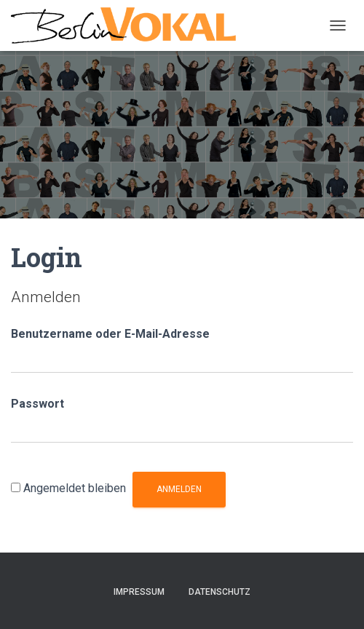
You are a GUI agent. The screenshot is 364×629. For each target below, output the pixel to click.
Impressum (139, 592)
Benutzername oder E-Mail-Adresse (110, 334)
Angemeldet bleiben (75, 488)
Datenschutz (219, 592)
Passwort (37, 404)
